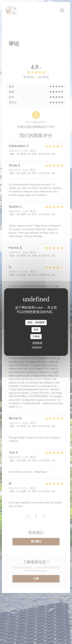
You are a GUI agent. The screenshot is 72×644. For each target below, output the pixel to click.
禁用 (36, 330)
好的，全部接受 (36, 322)
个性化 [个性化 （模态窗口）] (36, 337)
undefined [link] (37, 347)
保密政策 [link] (37, 343)
